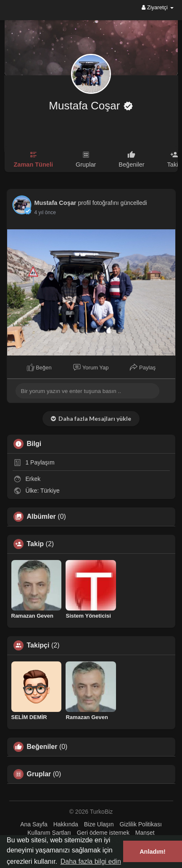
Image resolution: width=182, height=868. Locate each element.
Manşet (145, 833)
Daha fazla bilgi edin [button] (91, 861)
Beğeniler (42, 747)
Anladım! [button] (153, 852)
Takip (36, 544)
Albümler (41, 517)
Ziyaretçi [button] (157, 7)
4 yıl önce (45, 212)
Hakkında (66, 824)
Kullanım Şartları (49, 833)
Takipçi (38, 645)
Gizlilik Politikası (140, 824)
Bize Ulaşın (99, 824)
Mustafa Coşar (86, 106)
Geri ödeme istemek (103, 833)
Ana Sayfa (34, 824)
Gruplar (39, 774)
